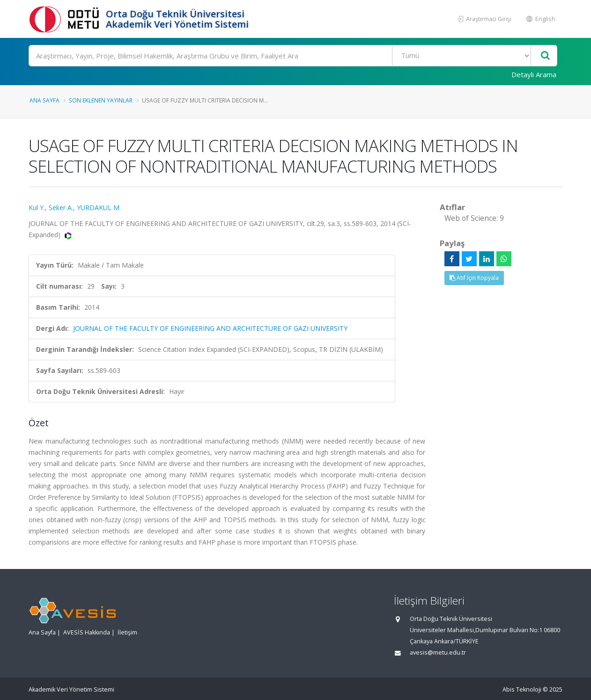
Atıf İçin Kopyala (474, 278)
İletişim (127, 632)
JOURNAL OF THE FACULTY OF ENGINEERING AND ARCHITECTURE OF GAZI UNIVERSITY (210, 328)
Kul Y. (37, 208)
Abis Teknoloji (522, 689)
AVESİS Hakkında (87, 632)
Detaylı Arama (534, 74)
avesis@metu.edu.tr (438, 653)
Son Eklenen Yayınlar (101, 100)
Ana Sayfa (44, 100)
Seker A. (61, 208)
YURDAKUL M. (99, 208)
